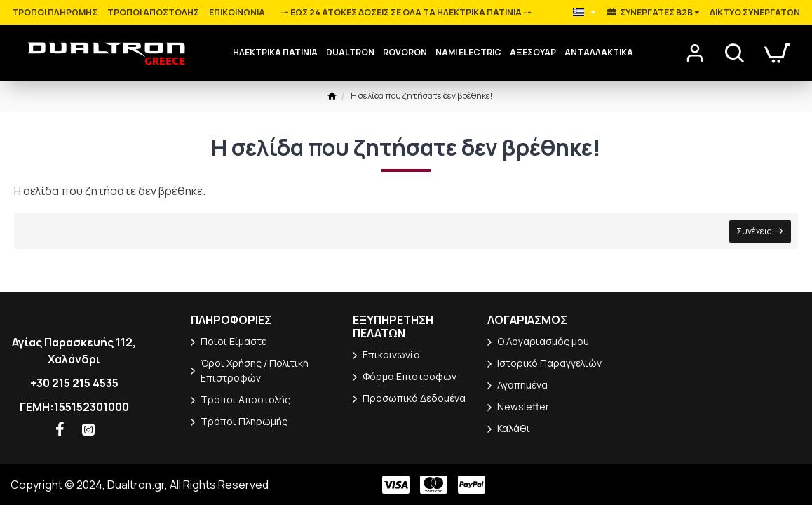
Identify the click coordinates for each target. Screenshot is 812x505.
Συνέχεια (754, 231)
